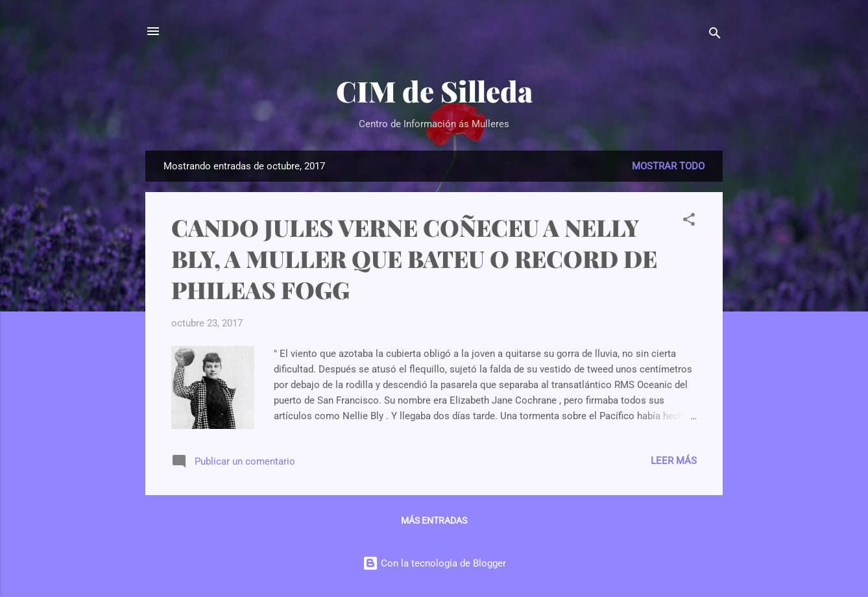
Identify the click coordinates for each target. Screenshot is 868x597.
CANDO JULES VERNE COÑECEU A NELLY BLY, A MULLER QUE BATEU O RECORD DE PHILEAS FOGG (414, 258)
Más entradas (434, 520)
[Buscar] (715, 35)
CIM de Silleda (434, 91)
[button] (689, 222)
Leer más (674, 461)
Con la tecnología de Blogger (434, 563)
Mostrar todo (668, 166)
